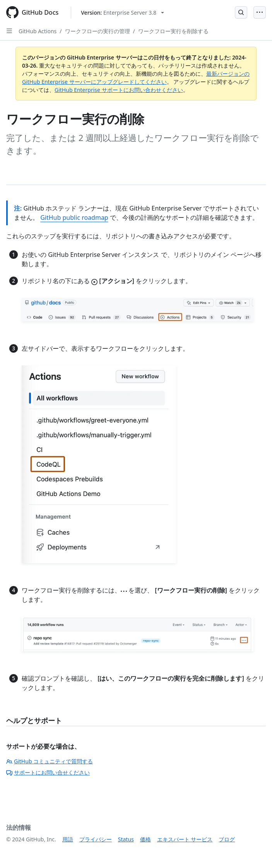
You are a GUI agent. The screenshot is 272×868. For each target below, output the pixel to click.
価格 (145, 839)
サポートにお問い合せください (48, 772)
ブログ (227, 839)
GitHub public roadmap (74, 217)
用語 (68, 839)
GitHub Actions (38, 31)
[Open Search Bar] (241, 12)
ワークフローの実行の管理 (98, 31)
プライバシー (96, 839)
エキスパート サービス (185, 839)
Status (126, 839)
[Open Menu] (260, 12)
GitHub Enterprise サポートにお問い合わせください (119, 90)
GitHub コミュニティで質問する (50, 761)
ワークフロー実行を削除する (173, 31)
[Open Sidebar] (9, 31)
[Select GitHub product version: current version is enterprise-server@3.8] (122, 13)
